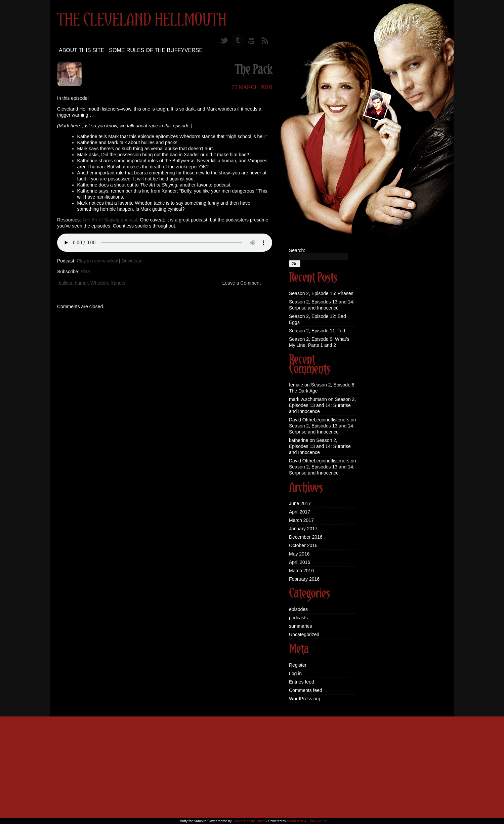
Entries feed (302, 682)
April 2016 (300, 562)
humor (81, 283)
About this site (81, 50)
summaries (300, 626)
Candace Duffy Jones (248, 821)
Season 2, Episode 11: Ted (317, 331)
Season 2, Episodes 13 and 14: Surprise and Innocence (322, 405)
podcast (110, 220)
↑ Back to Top (318, 821)
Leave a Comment (242, 283)
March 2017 (301, 520)
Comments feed (306, 690)
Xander (118, 283)
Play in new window (97, 261)
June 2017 (300, 503)
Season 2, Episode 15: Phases (321, 293)
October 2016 (303, 545)
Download (132, 261)
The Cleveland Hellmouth (142, 20)
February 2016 (304, 579)
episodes (298, 609)
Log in (295, 673)
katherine (299, 440)
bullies (66, 283)
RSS (86, 272)
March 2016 (301, 571)
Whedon (99, 283)
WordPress (295, 821)
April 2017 (300, 512)
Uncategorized (304, 634)
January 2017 (303, 529)
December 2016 (306, 537)
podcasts (298, 618)
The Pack (254, 70)
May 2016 (299, 554)
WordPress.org (305, 699)
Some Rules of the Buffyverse (156, 50)
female (296, 385)
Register (298, 665)
